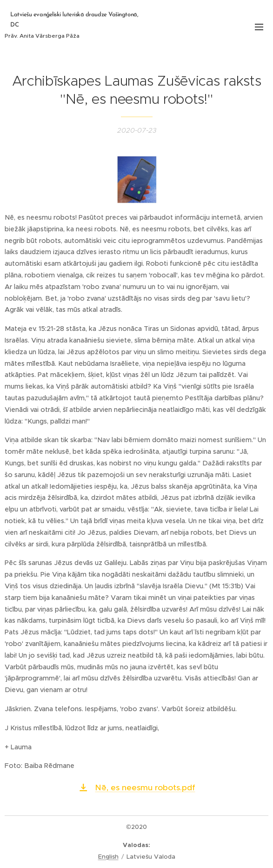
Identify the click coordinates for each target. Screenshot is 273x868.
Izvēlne (259, 27)
